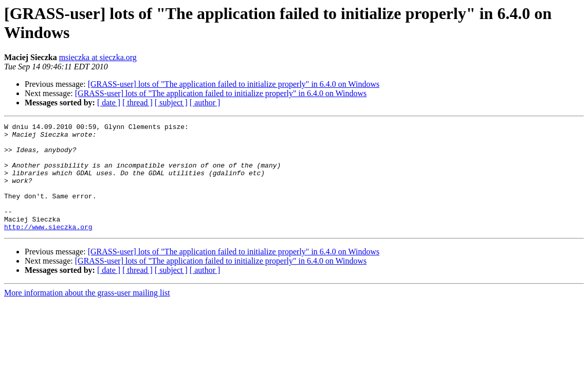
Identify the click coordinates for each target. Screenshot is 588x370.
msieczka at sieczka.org (98, 57)
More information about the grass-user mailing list (87, 314)
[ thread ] (137, 103)
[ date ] (109, 103)
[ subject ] (171, 103)
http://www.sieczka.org (48, 248)
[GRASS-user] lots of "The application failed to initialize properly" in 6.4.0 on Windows (234, 84)
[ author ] (205, 103)
